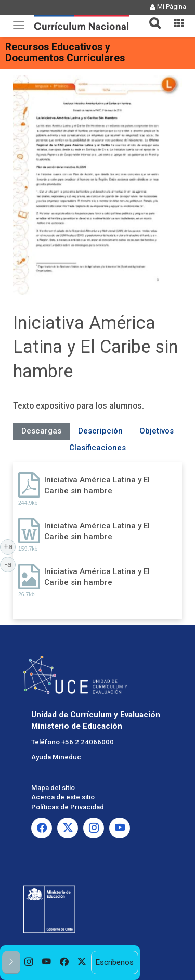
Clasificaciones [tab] (97, 448)
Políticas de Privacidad (68, 807)
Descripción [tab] (100, 431)
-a (10, 564)
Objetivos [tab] (157, 431)
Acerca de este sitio (63, 797)
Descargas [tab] (41, 431)
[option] (29, 963)
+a (10, 546)
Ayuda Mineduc (56, 757)
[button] (151, 17)
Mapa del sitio (53, 788)
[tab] (151, 17)
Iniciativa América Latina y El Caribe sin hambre (97, 485)
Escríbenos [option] (114, 962)
